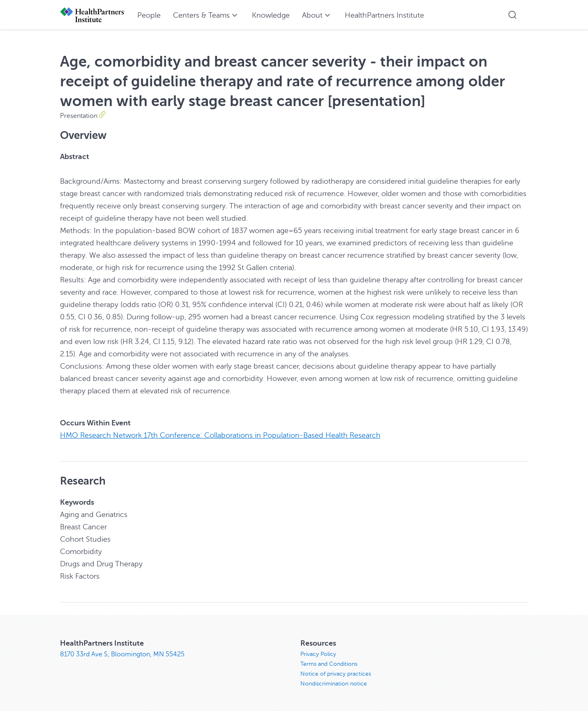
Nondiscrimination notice (334, 684)
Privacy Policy (318, 654)
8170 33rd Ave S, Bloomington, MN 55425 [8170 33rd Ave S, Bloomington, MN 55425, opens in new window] (122, 654)
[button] (512, 15)
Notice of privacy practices (336, 674)
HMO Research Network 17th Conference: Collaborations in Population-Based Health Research (220, 435)
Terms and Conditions (329, 664)
